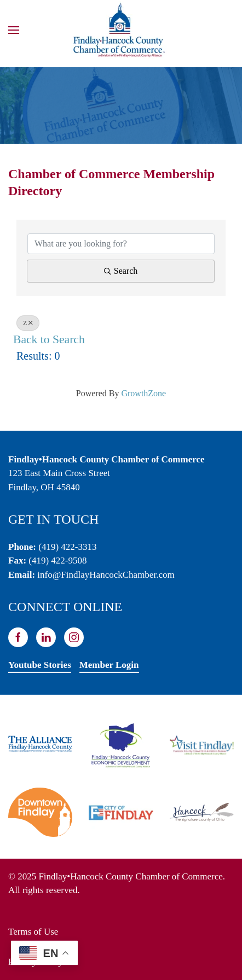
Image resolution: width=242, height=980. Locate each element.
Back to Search (49, 339)
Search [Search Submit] (121, 271)
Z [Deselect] (28, 323)
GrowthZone (143, 393)
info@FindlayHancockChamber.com (106, 575)
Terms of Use (33, 932)
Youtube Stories (40, 665)
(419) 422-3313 (67, 547)
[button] (14, 30)
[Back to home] (121, 30)
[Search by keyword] (121, 244)
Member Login (109, 665)
